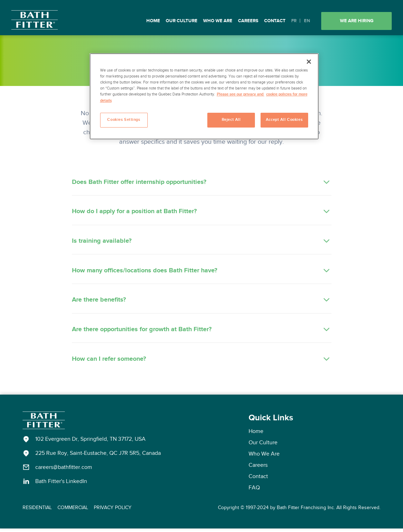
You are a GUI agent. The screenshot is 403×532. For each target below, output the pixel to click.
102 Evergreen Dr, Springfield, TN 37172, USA (90, 443)
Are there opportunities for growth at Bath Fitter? (202, 332)
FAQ (254, 491)
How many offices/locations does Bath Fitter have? (202, 272)
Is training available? (202, 242)
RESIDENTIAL (37, 511)
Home (153, 21)
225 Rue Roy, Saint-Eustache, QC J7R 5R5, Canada (98, 457)
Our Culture (182, 21)
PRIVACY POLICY (113, 511)
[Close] (309, 62)
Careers (248, 21)
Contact (275, 21)
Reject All (231, 120)
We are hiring (357, 21)
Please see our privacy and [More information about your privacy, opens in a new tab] (241, 94)
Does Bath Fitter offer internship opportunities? (202, 183)
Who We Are (218, 21)
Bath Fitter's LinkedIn (61, 485)
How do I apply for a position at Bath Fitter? (202, 212)
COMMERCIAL (73, 511)
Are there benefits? (202, 302)
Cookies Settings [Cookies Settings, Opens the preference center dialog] (124, 120)
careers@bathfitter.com (64, 471)
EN (307, 21)
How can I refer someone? (202, 362)
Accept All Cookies (284, 120)
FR (294, 21)
